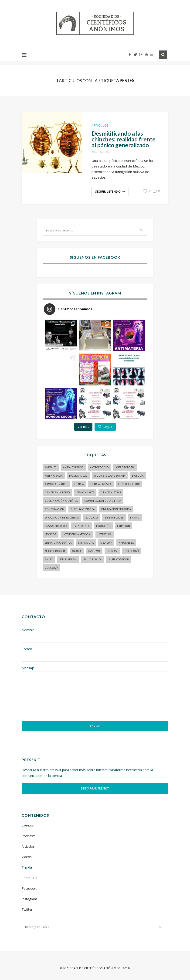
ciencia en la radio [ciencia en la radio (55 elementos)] (57, 492)
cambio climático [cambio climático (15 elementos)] (56, 484)
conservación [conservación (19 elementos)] (54, 509)
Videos (27, 857)
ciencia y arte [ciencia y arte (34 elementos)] (85, 492)
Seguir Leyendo (108, 192)
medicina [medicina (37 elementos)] (106, 543)
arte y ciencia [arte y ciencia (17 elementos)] (54, 476)
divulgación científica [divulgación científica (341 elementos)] (116, 509)
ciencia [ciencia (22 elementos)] (79, 484)
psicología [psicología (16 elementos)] (132, 551)
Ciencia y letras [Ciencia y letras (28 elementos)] (111, 492)
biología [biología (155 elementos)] (138, 476)
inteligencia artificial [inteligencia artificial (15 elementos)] (77, 534)
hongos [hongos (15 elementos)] (51, 534)
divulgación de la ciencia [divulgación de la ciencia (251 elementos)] (62, 518)
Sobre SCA (30, 878)
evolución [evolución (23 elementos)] (103, 526)
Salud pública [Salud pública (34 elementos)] (93, 559)
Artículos (100, 125)
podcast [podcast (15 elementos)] (112, 551)
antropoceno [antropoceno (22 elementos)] (99, 467)
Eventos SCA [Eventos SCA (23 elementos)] (81, 526)
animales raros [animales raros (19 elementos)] (73, 467)
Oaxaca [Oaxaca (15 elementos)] (77, 551)
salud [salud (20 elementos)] (49, 559)
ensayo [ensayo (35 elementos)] (135, 518)
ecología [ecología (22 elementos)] (92, 518)
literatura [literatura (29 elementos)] (105, 534)
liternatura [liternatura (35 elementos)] (86, 543)
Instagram (29, 899)
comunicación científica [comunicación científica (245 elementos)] (61, 501)
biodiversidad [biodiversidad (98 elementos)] (78, 476)
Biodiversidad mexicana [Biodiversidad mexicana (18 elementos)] (110, 476)
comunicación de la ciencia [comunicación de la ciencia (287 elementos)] (103, 501)
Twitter (27, 909)
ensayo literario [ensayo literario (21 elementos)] (56, 526)
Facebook (29, 888)
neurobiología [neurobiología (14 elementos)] (55, 551)
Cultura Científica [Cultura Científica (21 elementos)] (83, 509)
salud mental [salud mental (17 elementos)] (68, 559)
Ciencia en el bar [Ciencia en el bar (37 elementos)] (129, 484)
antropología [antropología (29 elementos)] (125, 467)
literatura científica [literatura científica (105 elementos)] (58, 543)
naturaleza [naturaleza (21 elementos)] (126, 543)
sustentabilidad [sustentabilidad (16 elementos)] (119, 559)
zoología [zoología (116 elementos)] (51, 568)
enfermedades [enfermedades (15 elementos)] (114, 518)
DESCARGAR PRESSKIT (95, 788)
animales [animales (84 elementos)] (51, 467)
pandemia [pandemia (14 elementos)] (94, 551)
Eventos (28, 825)
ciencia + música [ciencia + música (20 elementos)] (101, 484)
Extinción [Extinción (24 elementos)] (124, 526)
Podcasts (29, 836)
